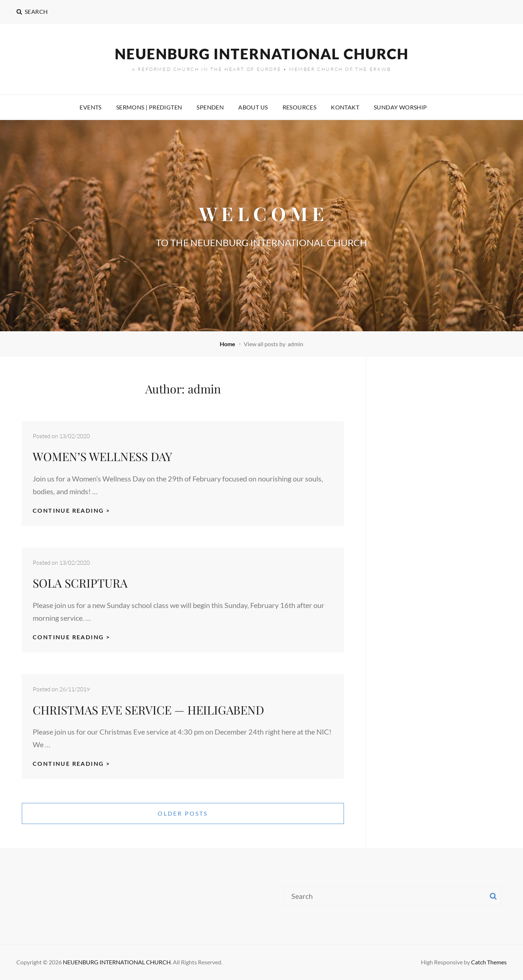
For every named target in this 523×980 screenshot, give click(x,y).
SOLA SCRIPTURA (80, 583)
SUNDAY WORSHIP (400, 107)
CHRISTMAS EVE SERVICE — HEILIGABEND (148, 710)
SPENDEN (210, 107)
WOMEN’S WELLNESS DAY (102, 456)
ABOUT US (253, 107)
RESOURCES (300, 107)
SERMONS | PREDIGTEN (149, 107)
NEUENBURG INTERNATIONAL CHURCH (262, 54)
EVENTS (90, 107)
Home (228, 344)
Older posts (183, 813)
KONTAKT (345, 107)
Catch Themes (489, 962)
